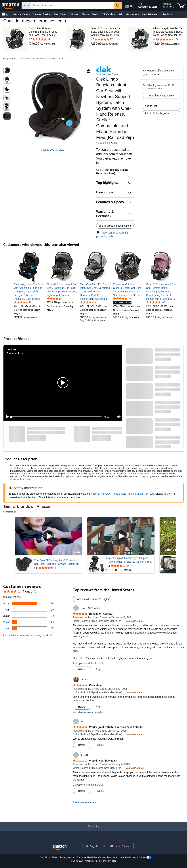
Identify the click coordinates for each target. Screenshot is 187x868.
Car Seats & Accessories (32, 59)
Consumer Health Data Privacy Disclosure (97, 857)
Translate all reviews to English (93, 599)
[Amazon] (11, 5)
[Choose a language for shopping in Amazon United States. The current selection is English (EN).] (129, 6)
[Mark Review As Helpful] (82, 669)
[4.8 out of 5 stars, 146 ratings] (155, 302)
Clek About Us (15, 353)
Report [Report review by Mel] (100, 745)
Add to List (151, 106)
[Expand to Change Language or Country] (104, 846)
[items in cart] (181, 5)
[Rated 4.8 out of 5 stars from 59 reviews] (58, 568)
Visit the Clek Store (107, 74)
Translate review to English (88, 712)
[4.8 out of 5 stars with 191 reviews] (44, 39)
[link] (34, 44)
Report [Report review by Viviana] (100, 706)
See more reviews (84, 802)
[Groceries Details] (139, 15)
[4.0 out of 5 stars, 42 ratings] (89, 302)
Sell (120, 14)
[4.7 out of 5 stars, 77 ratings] (56, 298)
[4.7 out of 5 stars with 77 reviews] (106, 39)
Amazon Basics (41, 14)
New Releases (150, 14)
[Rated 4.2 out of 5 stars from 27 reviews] (130, 566)
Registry (167, 14)
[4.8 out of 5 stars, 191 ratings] (122, 298)
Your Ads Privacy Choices (132, 857)
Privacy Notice (67, 857)
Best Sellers (61, 14)
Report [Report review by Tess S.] (100, 791)
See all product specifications (115, 226)
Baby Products (10, 59)
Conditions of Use (49, 857)
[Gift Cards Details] (115, 15)
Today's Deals (90, 14)
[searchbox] (72, 5)
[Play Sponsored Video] (49, 536)
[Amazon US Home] (60, 848)
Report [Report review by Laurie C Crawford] (100, 669)
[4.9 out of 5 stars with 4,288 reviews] (169, 39)
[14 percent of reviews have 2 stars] (29, 622)
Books (75, 14)
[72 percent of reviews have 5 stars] (29, 603)
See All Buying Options (161, 96)
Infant (62, 59)
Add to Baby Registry (157, 113)
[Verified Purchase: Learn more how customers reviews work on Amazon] (135, 621)
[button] (5, 14)
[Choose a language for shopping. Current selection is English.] (92, 846)
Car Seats (52, 59)
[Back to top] (93, 830)
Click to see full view (52, 150)
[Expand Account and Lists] (159, 7)
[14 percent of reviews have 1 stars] (29, 628)
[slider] (56, 417)
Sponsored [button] (10, 512)
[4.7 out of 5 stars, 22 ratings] (23, 302)
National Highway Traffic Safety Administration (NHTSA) (122, 494)
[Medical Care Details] (29, 15)
